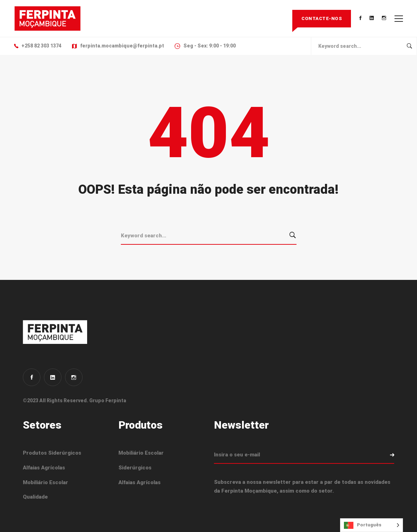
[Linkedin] (53, 377)
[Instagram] (74, 377)
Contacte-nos (322, 18)
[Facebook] (32, 377)
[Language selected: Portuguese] (372, 525)
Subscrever (385, 455)
